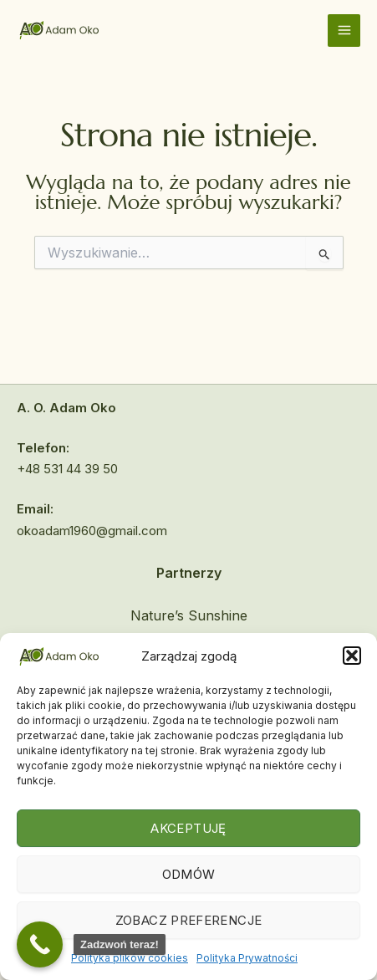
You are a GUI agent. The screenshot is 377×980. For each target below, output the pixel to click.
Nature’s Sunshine (189, 615)
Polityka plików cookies (130, 958)
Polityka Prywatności (247, 958)
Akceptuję (188, 828)
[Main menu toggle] (344, 31)
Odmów (189, 874)
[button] (352, 656)
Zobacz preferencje (188, 920)
